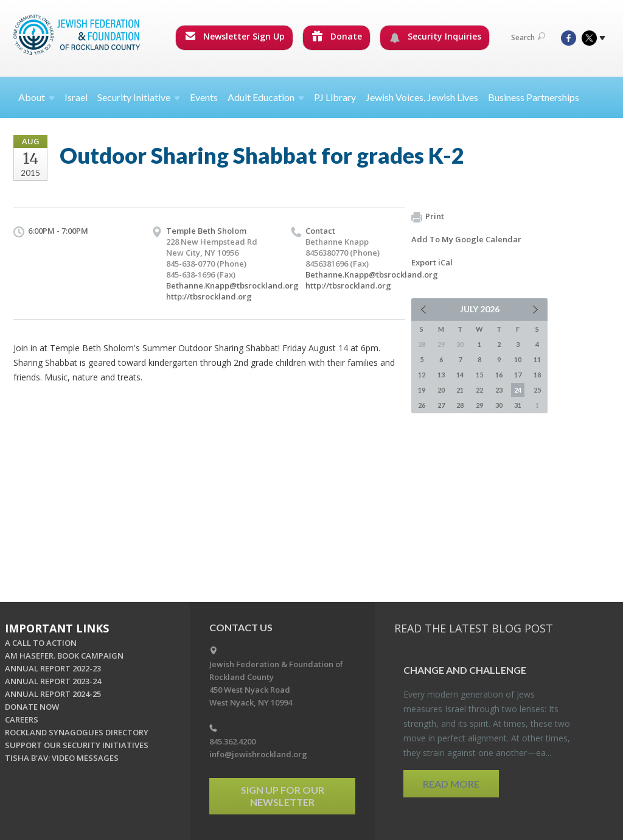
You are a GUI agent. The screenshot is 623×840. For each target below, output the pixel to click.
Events (204, 97)
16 (499, 375)
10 (518, 359)
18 (537, 375)
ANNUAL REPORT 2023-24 (53, 681)
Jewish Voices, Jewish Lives (422, 97)
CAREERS (22, 719)
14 (460, 375)
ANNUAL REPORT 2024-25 (53, 694)
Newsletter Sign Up (235, 36)
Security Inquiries (435, 37)
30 (499, 405)
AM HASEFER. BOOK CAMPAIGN (64, 656)
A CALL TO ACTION (41, 643)
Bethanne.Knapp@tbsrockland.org (232, 285)
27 (441, 405)
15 (479, 375)
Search (528, 37)
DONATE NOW (32, 707)
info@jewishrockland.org (258, 754)
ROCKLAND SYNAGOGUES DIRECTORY (77, 732)
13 (441, 375)
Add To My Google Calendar (466, 239)
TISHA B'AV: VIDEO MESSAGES (62, 758)
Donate (337, 36)
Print (428, 217)
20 (441, 390)
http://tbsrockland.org (209, 296)
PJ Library (335, 97)
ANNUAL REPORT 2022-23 (53, 668)
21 (460, 390)
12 (422, 375)
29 (479, 405)
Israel (76, 97)
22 (479, 390)
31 (518, 405)
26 (422, 405)
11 (537, 359)
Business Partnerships (534, 97)
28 (460, 405)
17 (518, 375)
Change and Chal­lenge (465, 670)
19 (422, 390)
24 (518, 390)
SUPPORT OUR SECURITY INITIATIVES (77, 745)
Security (139, 97)
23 (499, 390)
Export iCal (432, 262)
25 (537, 390)
